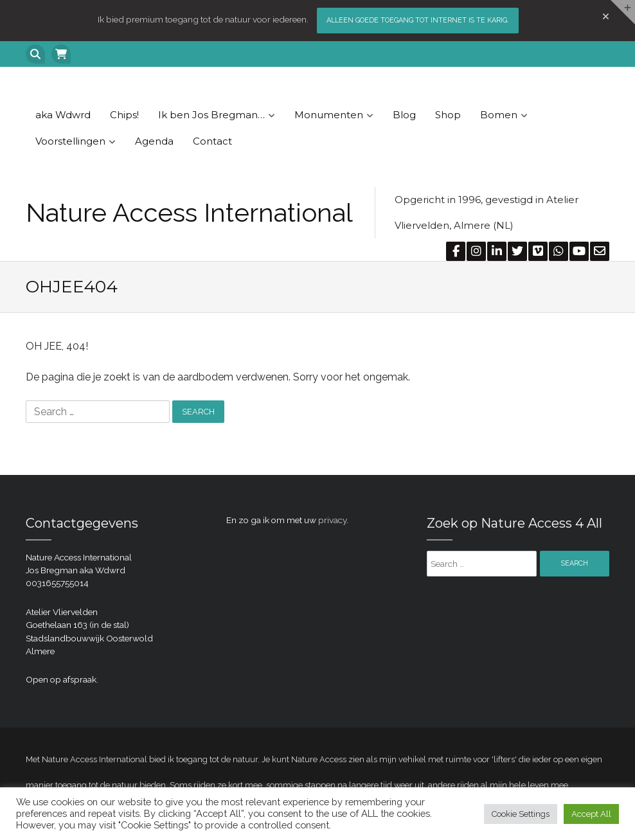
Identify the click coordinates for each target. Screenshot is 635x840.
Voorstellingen (70, 141)
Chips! (124, 115)
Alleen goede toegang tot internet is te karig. (418, 20)
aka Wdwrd (63, 115)
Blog (404, 115)
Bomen (499, 115)
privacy (332, 520)
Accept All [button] (591, 814)
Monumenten (329, 115)
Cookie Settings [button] (521, 814)
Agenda (154, 141)
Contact (212, 141)
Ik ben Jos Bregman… (211, 115)
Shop (448, 115)
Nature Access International (189, 213)
